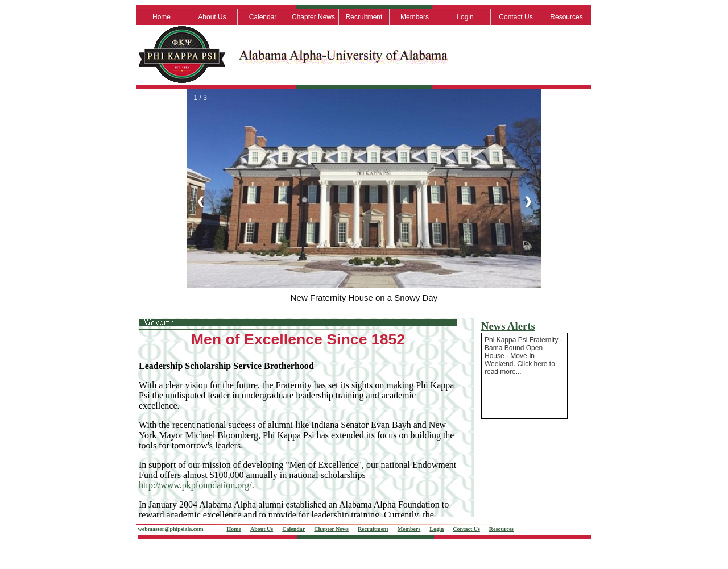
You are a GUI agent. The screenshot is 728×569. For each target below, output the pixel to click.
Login (465, 17)
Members (415, 17)
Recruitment (364, 17)
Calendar (263, 17)
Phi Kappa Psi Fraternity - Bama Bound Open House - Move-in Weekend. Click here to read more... (524, 356)
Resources (566, 17)
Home (162, 17)
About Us (212, 17)
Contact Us (516, 17)
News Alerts (508, 326)
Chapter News (313, 17)
